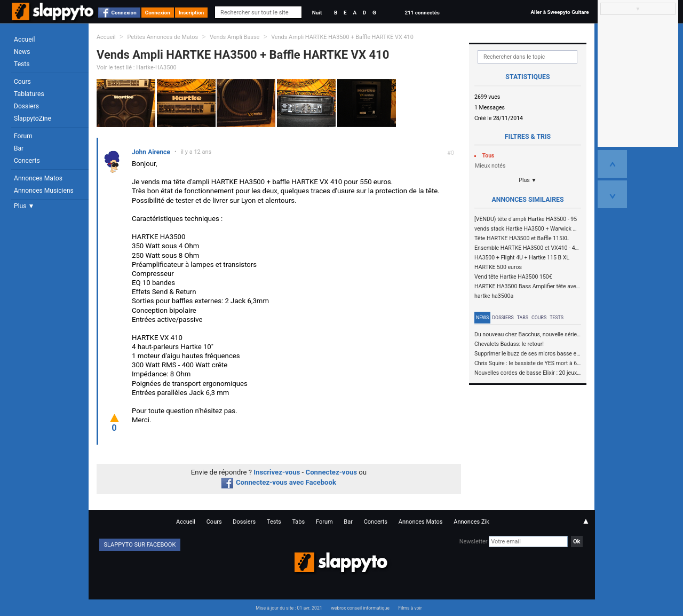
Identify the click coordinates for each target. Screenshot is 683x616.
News (22, 52)
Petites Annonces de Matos (162, 37)
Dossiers (26, 106)
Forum (23, 136)
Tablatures (29, 94)
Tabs (523, 318)
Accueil (25, 40)
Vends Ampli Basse (235, 37)
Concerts (27, 161)
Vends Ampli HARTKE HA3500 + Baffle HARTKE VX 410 (342, 37)
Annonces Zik (471, 522)
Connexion (124, 13)
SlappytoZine (33, 119)
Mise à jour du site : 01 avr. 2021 (289, 608)
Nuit (317, 13)
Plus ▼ (24, 206)
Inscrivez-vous (277, 472)
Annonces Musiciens (44, 191)
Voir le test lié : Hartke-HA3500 (137, 68)
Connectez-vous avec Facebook (279, 482)
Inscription (192, 13)
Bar (19, 148)
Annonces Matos (38, 178)
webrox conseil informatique (360, 608)
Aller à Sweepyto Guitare (559, 12)
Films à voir (410, 608)
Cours (22, 82)
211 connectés (422, 13)
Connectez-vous (332, 472)
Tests (22, 64)
